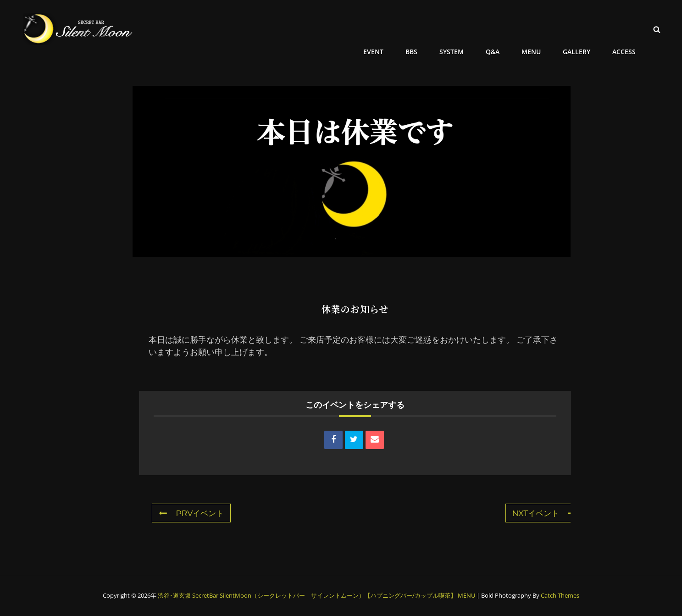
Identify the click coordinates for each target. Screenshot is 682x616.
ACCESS (624, 29)
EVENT (382, 29)
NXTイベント (543, 513)
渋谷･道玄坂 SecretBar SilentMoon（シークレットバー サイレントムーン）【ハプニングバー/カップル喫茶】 (307, 595)
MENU (534, 29)
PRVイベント (193, 513)
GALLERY (578, 29)
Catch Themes (560, 595)
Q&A (497, 29)
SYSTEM (457, 29)
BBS (419, 29)
